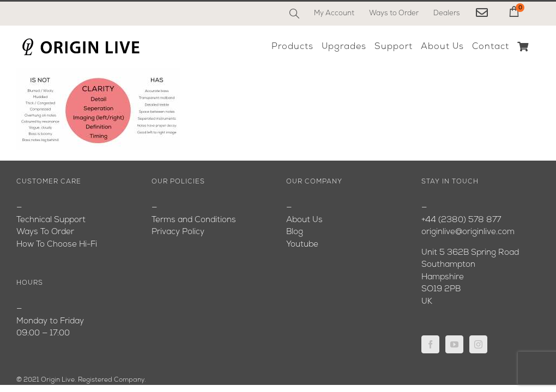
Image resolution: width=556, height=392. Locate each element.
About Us (304, 220)
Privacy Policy (178, 232)
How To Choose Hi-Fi (57, 245)
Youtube (302, 245)
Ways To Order (45, 232)
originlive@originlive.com (468, 232)
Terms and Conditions (194, 220)
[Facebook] (430, 344)
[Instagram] (478, 344)
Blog (295, 232)
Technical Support (51, 220)
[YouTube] (454, 344)
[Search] (294, 14)
